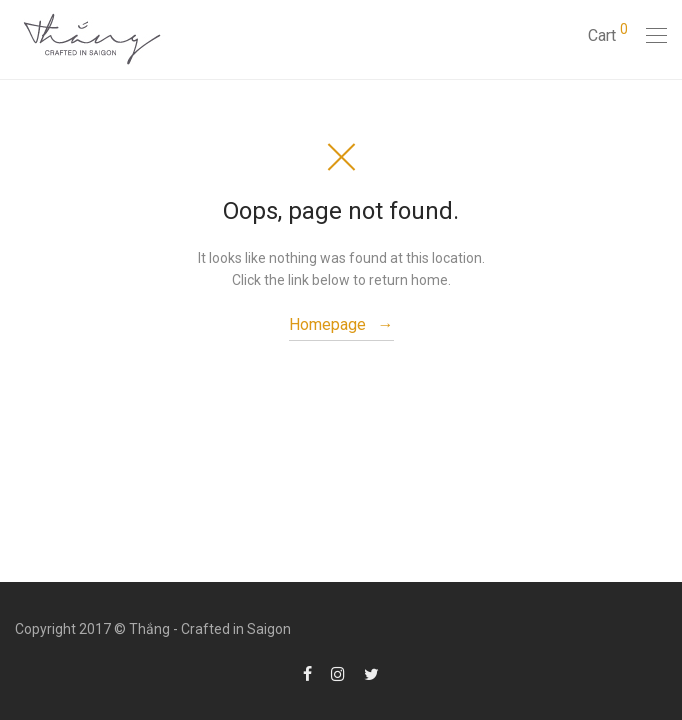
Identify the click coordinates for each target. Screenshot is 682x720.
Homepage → (341, 324)
